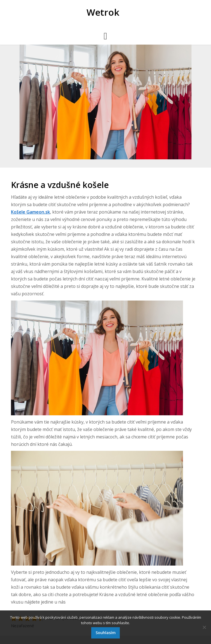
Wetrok (103, 12)
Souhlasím (106, 633)
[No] (204, 627)
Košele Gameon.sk (30, 212)
